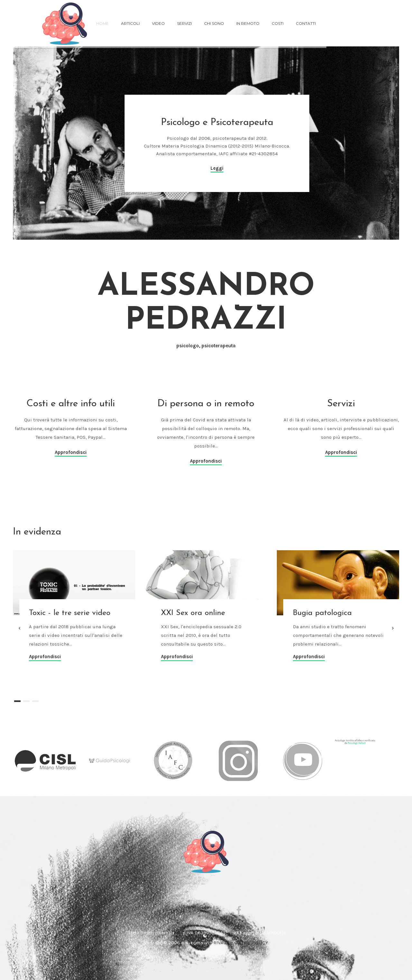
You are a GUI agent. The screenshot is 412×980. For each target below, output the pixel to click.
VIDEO (158, 23)
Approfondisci (71, 452)
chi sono (214, 23)
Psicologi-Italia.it (357, 743)
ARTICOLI (130, 23)
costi (278, 23)
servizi (184, 23)
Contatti (306, 23)
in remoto (248, 23)
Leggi (217, 168)
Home (103, 23)
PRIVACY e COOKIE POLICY (239, 943)
